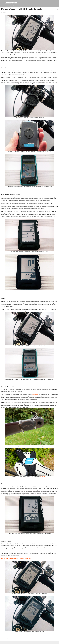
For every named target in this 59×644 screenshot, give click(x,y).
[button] (57, 9)
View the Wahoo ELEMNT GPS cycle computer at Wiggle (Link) (16, 558)
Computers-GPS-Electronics (12, 638)
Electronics (32, 638)
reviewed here (35, 394)
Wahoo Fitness (52, 638)
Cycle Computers (24, 638)
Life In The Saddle (12, 3)
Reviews (38, 638)
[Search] (57, 3)
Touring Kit (45, 638)
